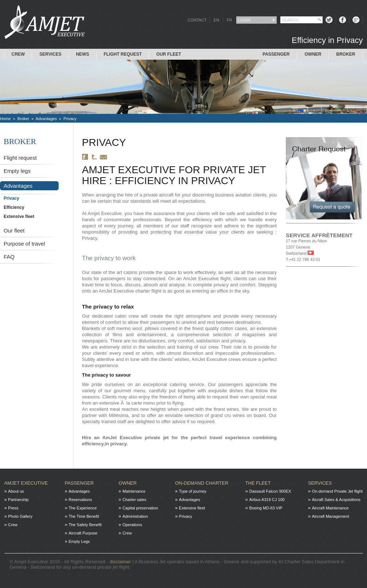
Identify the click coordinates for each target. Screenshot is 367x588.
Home (5, 119)
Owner (313, 54)
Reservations (80, 500)
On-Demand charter (202, 483)
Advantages (46, 119)
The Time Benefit (84, 516)
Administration (135, 516)
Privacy (70, 119)
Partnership (18, 500)
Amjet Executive (26, 483)
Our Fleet (169, 54)
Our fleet (14, 231)
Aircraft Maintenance (330, 508)
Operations (132, 525)
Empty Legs (79, 541)
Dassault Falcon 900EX (270, 491)
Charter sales (134, 500)
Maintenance (134, 491)
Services (50, 54)
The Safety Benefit (85, 525)
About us (16, 491)
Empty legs (17, 171)
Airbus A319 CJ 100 (267, 500)
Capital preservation (140, 508)
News (83, 54)
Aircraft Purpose (83, 533)
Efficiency (14, 207)
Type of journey (193, 491)
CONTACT (197, 20)
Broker (346, 54)
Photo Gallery (20, 516)
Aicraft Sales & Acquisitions (336, 500)
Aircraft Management (331, 516)
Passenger (276, 54)
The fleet (258, 483)
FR (230, 20)
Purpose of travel (24, 244)
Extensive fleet (19, 216)
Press (13, 508)
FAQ (9, 257)
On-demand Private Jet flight (337, 491)
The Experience (83, 508)
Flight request (123, 54)
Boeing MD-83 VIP (266, 508)
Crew (18, 54)
